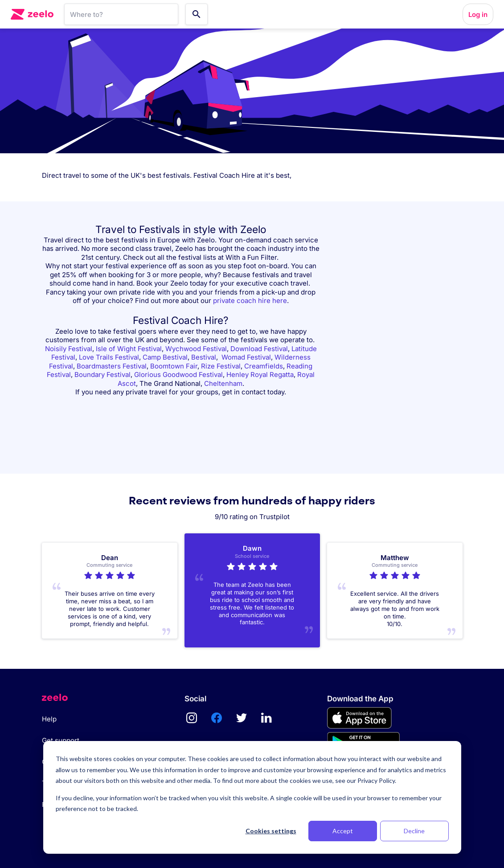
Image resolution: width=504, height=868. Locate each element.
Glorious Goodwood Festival (178, 375)
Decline (414, 831)
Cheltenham (223, 383)
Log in (478, 14)
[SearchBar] (121, 14)
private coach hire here (250, 301)
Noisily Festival (69, 349)
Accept (343, 831)
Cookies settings (271, 831)
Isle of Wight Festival (129, 349)
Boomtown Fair (174, 366)
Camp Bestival (165, 357)
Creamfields (264, 366)
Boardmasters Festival (112, 366)
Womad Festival (246, 357)
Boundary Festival (102, 375)
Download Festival (259, 349)
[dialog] (252, 797)
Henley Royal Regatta (260, 375)
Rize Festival (221, 366)
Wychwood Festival (196, 349)
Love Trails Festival (109, 357)
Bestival (204, 357)
